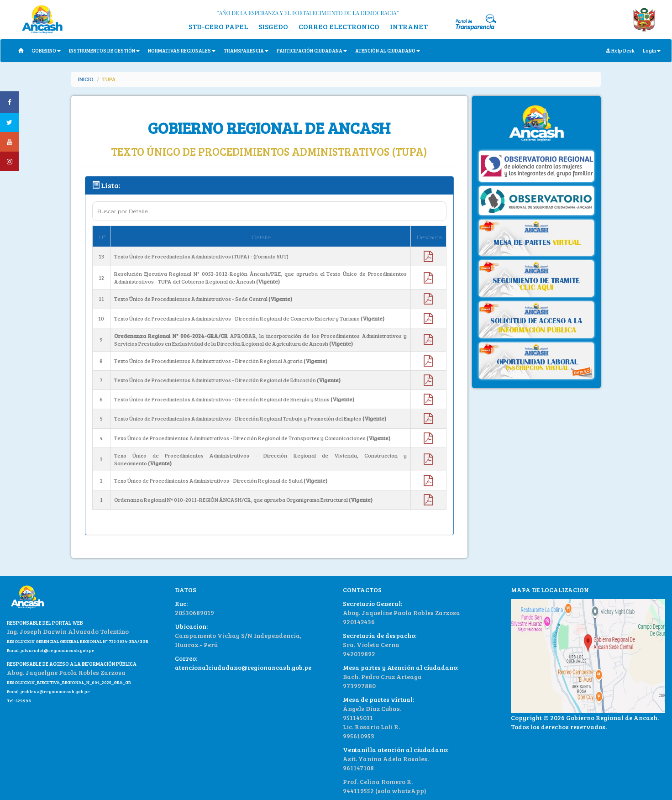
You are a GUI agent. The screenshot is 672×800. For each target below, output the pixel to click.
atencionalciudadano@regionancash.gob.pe (243, 667)
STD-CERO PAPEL (218, 26)
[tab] (269, 186)
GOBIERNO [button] (46, 50)
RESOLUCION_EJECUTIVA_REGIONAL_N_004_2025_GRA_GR (69, 682)
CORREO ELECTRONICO (339, 26)
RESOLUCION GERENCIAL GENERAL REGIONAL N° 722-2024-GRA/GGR (78, 641)
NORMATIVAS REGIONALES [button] (182, 50)
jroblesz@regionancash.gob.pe (55, 691)
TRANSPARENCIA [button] (246, 50)
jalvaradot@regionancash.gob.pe (57, 650)
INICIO (86, 79)
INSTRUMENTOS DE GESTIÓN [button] (104, 50)
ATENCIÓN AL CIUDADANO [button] (388, 50)
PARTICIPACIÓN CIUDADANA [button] (312, 50)
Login (652, 50)
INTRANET (409, 26)
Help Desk (620, 50)
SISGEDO (273, 26)
